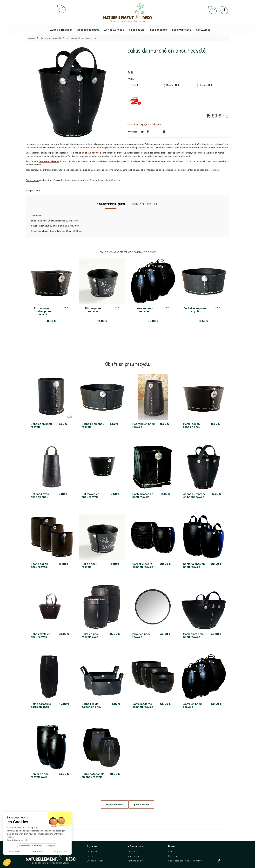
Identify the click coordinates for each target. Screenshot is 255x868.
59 (216, 704)
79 (115, 774)
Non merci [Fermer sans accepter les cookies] (14, 852)
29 (165, 564)
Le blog (91, 856)
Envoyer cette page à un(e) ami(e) (144, 124)
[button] (7, 862)
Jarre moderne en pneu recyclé (143, 705)
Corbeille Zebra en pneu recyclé (143, 565)
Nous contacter (135, 856)
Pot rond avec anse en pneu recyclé (40, 495)
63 (64, 774)
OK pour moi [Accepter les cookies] (60, 852)
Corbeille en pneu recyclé (93, 425)
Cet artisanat (32, 180)
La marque (92, 851)
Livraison (132, 851)
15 (216, 494)
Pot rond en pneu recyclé (144, 425)
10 (114, 494)
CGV (170, 851)
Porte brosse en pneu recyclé (143, 495)
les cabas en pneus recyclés (86, 153)
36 (216, 634)
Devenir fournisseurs (97, 861)
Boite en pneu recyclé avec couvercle (91, 635)
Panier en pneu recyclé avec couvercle (40, 775)
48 (115, 704)
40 (64, 704)
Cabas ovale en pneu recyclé (41, 635)
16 (63, 564)
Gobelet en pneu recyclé (41, 425)
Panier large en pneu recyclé (193, 635)
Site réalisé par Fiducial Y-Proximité (185, 861)
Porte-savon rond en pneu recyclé (192, 425)
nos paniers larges (49, 161)
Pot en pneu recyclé (89, 565)
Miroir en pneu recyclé (141, 635)
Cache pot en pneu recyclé (39, 565)
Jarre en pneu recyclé (192, 705)
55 (165, 704)
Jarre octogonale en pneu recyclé (93, 775)
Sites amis (173, 856)
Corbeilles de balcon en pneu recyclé (92, 705)
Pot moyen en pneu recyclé (91, 495)
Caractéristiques (111, 204)
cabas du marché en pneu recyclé (167, 50)
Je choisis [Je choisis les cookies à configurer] (37, 852)
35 (115, 634)
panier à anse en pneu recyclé (194, 565)
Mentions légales (136, 861)
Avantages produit (145, 204)
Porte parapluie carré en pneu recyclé (41, 705)
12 (165, 494)
